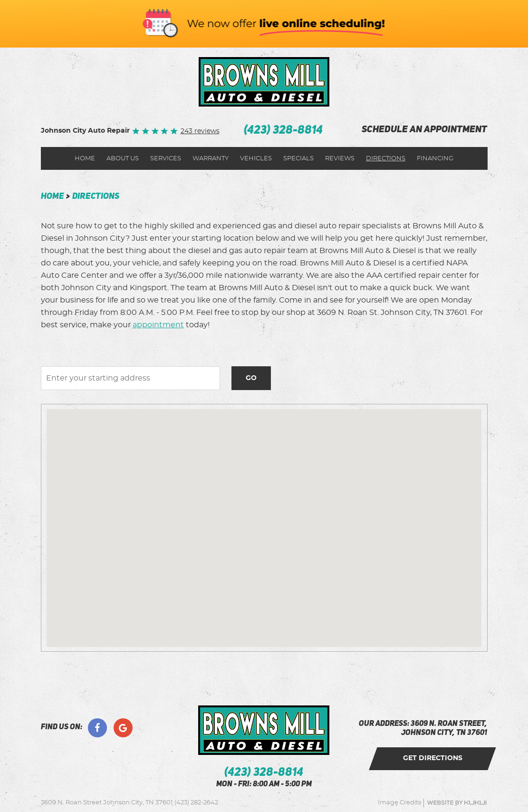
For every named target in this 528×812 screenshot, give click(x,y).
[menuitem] (85, 158)
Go (251, 378)
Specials (298, 159)
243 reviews (200, 131)
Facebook (97, 728)
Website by (457, 803)
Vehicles (256, 159)
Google (123, 728)
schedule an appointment (424, 130)
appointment (158, 325)
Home (85, 159)
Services (166, 159)
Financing (435, 159)
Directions (386, 159)
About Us (123, 159)
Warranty (211, 159)
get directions (433, 758)
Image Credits (399, 803)
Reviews (340, 159)
